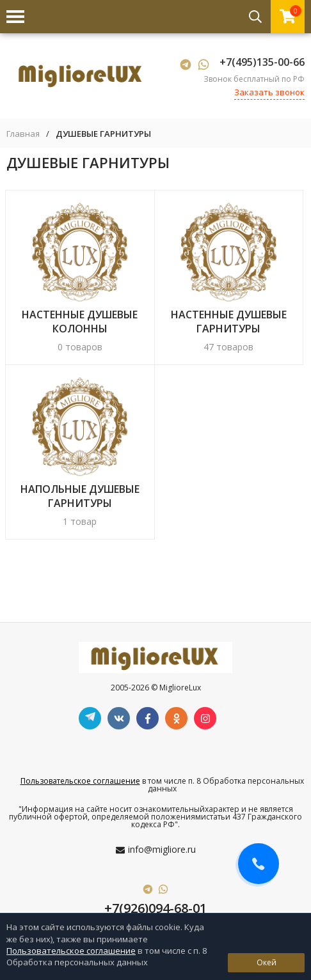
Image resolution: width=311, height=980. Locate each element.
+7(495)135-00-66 (262, 62)
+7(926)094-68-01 (155, 908)
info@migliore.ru (162, 849)
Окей (267, 962)
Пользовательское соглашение (80, 781)
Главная (23, 134)
